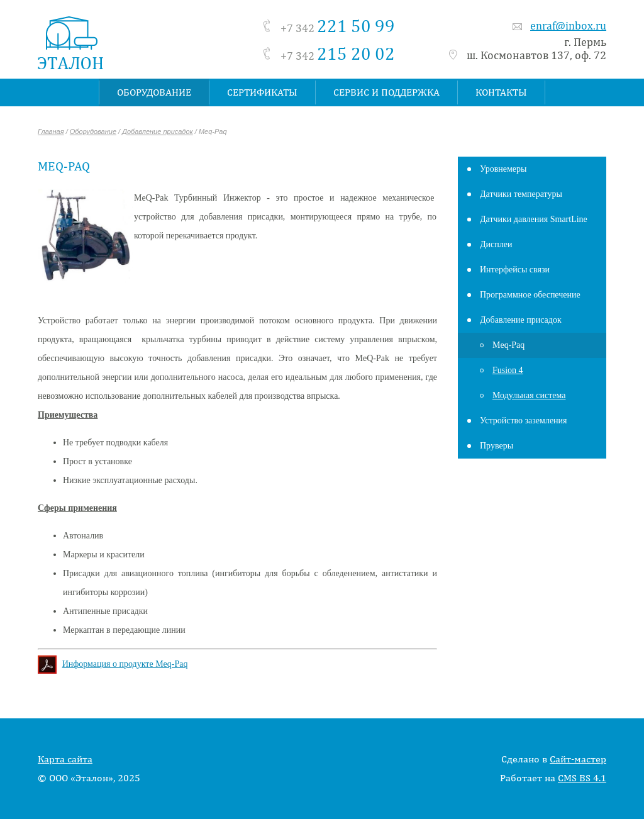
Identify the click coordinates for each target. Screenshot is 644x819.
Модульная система (529, 395)
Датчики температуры (521, 194)
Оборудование (93, 131)
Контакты (501, 92)
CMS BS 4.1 (582, 778)
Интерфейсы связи (515, 270)
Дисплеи (496, 244)
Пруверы (497, 446)
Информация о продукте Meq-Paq (125, 664)
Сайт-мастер (578, 759)
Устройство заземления (524, 421)
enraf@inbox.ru (568, 25)
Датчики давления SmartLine (534, 219)
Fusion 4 (508, 370)
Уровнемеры (503, 169)
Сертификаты (262, 92)
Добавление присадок (158, 131)
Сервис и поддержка (386, 92)
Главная (51, 131)
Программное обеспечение (530, 295)
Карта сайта (65, 759)
